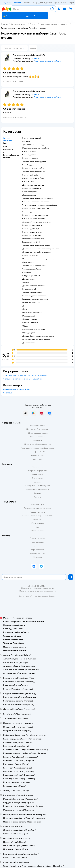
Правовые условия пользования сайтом (38, 588)
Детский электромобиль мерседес (37, 252)
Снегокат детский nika (31, 269)
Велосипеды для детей (32, 138)
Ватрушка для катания (31, 276)
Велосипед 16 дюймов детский (35, 215)
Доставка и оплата (38, 425)
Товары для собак (38, 546)
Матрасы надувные (30, 323)
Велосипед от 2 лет (30, 256)
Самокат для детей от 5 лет (33, 178)
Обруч (25, 326)
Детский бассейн (29, 306)
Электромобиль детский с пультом (37, 222)
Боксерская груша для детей (34, 329)
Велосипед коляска (30, 158)
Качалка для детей (30, 192)
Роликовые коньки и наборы (53, 24)
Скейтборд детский (30, 165)
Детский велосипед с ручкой (34, 162)
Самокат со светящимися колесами (37, 202)
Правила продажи (38, 437)
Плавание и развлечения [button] (8, 151)
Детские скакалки (30, 319)
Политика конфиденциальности (38, 444)
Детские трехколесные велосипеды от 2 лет (40, 249)
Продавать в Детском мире (37, 429)
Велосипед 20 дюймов (32, 188)
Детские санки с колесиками (34, 266)
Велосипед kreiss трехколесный (36, 209)
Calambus (8, 393)
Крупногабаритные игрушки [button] (11, 156)
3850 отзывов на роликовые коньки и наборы (25, 376)
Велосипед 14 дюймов (31, 212)
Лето (32, 24)
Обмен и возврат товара (37, 433)
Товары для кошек (37, 538)
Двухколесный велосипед (33, 185)
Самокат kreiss (28, 182)
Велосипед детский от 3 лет (34, 168)
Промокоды (37, 441)
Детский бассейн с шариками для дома (38, 336)
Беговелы (26, 141)
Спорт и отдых (18, 24)
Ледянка (26, 282)
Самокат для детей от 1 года (33, 219)
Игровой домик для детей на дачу (36, 339)
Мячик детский (29, 316)
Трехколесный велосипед (33, 145)
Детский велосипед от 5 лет (34, 172)
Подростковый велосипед (33, 239)
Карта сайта (37, 459)
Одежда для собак (38, 553)
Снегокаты (27, 272)
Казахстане (42, 596)
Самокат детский (29, 151)
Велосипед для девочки (32, 225)
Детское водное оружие (32, 292)
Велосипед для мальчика (32, 232)
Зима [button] (5, 143)
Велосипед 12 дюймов (31, 175)
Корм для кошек (38, 542)
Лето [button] (5, 147)
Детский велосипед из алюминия (36, 245)
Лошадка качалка (29, 195)
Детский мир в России (28, 596)
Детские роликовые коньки (34, 286)
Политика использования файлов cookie (37, 448)
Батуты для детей (29, 289)
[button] (30, 16)
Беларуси (53, 596)
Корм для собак (37, 550)
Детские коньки (29, 279)
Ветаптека (38, 557)
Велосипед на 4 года (31, 229)
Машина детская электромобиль (36, 148)
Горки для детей (29, 333)
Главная (5, 24)
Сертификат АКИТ (37, 452)
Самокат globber (29, 155)
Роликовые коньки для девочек (35, 299)
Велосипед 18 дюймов (31, 235)
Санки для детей (29, 262)
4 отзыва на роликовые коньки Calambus (22, 379)
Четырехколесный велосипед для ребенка (40, 205)
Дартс (25, 309)
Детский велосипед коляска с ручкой (38, 198)
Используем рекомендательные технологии (37, 591)
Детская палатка (29, 343)
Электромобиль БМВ (31, 242)
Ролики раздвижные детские (34, 296)
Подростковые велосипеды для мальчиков (40, 259)
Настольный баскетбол (32, 313)
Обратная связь (38, 456)
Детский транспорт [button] (8, 139)
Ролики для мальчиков (31, 303)
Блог (37, 527)
